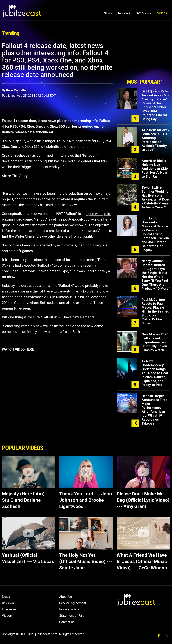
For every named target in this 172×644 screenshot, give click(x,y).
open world (95, 214)
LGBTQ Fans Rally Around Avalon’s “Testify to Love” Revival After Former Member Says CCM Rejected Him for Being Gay (155, 105)
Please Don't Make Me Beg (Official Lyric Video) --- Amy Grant (143, 500)
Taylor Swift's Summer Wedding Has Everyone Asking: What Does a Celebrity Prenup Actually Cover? (156, 197)
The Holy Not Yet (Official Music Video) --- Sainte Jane (86, 561)
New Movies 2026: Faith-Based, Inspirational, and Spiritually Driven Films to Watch (155, 342)
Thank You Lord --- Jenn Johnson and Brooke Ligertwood (86, 500)
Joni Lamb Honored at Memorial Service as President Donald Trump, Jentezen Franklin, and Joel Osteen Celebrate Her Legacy (156, 234)
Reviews (124, 13)
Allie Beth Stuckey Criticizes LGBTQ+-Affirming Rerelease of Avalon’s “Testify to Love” (156, 140)
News (108, 13)
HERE (30, 349)
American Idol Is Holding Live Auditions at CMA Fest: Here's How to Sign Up (155, 169)
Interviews (144, 13)
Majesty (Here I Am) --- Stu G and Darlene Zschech (27, 500)
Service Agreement (73, 603)
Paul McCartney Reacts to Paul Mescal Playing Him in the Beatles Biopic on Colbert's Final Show (155, 311)
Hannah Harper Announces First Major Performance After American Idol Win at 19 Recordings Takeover (154, 410)
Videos (162, 13)
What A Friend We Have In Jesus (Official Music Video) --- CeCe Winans (142, 561)
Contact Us (67, 622)
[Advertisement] (143, 59)
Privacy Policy (69, 609)
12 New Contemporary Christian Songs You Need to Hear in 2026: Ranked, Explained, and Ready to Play (155, 373)
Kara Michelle (16, 90)
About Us (66, 597)
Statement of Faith (72, 616)
